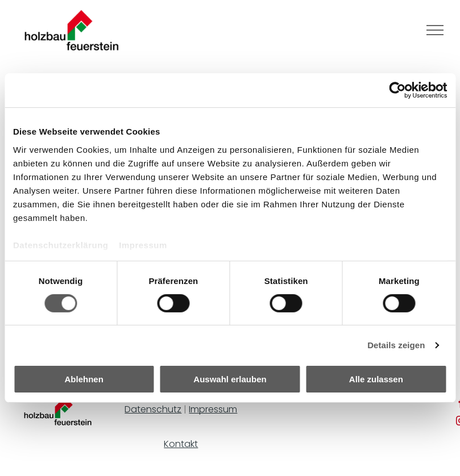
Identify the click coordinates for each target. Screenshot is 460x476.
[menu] (435, 30)
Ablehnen (84, 379)
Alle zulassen (376, 379)
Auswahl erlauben (230, 379)
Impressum (143, 245)
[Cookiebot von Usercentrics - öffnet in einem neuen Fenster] (397, 90)
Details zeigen (396, 345)
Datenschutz (153, 409)
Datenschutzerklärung (61, 245)
